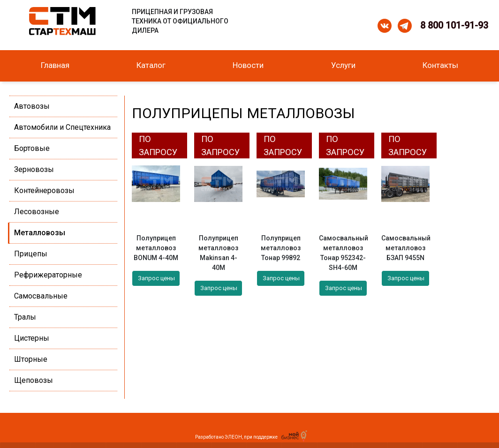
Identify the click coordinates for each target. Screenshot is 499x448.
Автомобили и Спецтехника (62, 127)
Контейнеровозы (44, 190)
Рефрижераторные (48, 275)
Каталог (151, 65)
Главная (55, 65)
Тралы (25, 317)
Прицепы (31, 254)
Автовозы (32, 106)
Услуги (343, 65)
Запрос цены (156, 278)
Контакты (440, 65)
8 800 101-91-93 (454, 25)
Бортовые (32, 148)
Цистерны (32, 338)
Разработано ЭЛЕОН (219, 437)
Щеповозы (34, 380)
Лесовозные (37, 212)
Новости (248, 65)
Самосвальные (41, 296)
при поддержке (274, 437)
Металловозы (40, 233)
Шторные (31, 359)
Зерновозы (34, 169)
